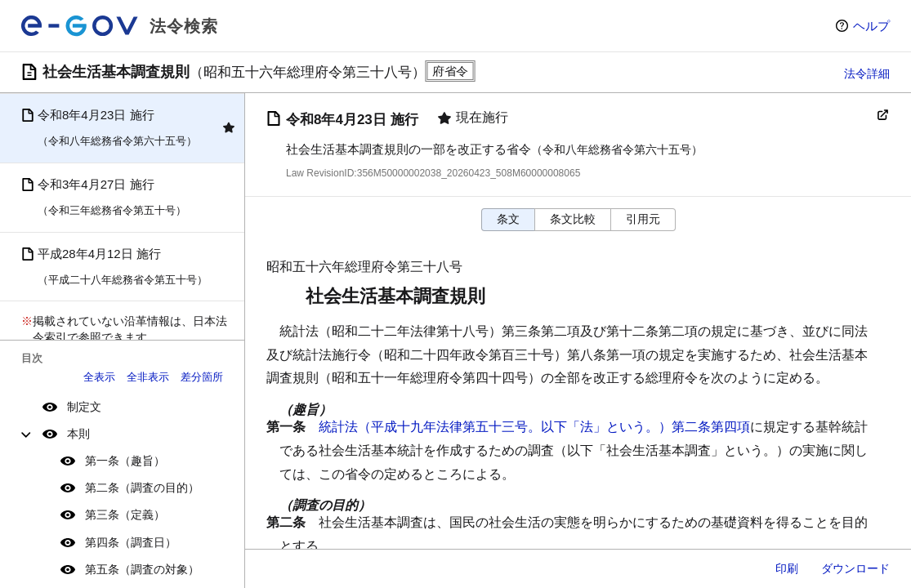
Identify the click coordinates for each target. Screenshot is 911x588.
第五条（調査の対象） (142, 569)
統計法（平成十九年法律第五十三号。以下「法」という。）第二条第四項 (534, 427)
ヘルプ (871, 26)
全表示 (99, 377)
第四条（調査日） (131, 542)
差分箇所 (202, 377)
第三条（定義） (125, 514)
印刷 (787, 568)
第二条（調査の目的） (142, 488)
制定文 (84, 407)
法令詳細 (867, 73)
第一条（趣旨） (125, 461)
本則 (78, 434)
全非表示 (148, 377)
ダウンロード (855, 568)
